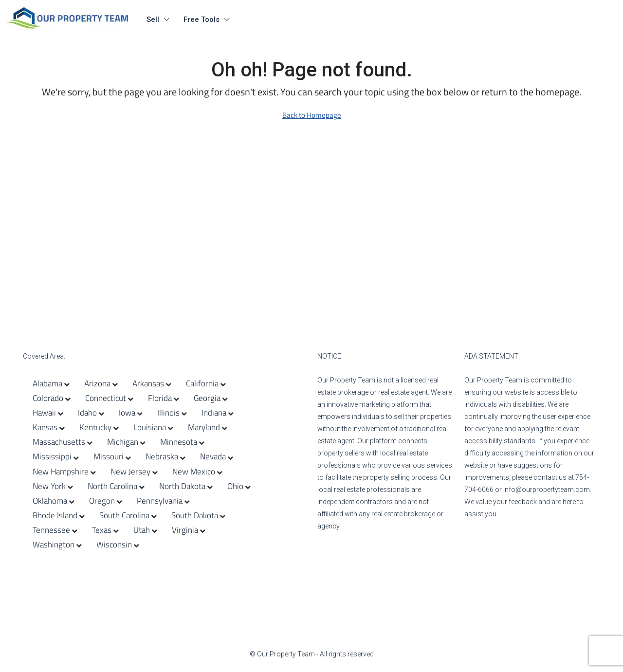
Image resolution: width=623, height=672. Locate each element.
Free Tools (202, 19)
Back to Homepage (312, 115)
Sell (153, 19)
